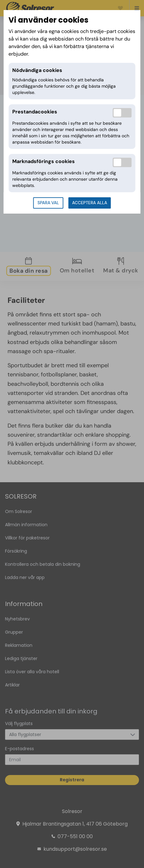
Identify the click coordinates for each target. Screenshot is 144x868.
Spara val (48, 203)
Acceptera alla (89, 203)
